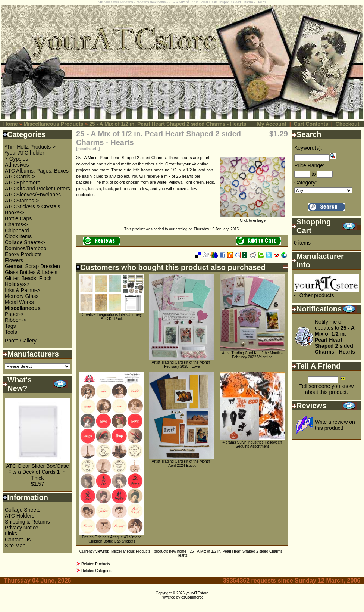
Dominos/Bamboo (26, 248)
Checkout (348, 124)
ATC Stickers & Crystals (32, 206)
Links (11, 534)
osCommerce (192, 597)
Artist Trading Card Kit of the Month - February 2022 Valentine (252, 355)
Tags (10, 326)
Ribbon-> (15, 320)
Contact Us (18, 540)
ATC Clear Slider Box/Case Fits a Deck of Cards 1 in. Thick (37, 472)
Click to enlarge (253, 219)
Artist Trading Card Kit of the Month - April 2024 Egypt (182, 463)
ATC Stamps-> (22, 201)
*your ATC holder (25, 153)
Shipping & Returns (27, 522)
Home (11, 124)
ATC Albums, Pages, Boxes (37, 171)
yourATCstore (197, 593)
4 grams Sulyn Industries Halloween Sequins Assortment (252, 444)
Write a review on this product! (335, 425)
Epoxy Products (23, 254)
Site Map (15, 546)
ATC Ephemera (23, 183)
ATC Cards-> (20, 177)
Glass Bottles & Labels (31, 272)
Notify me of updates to (335, 337)
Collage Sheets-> (25, 242)
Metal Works (19, 302)
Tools (11, 332)
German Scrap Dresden (32, 266)
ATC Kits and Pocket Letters (37, 189)
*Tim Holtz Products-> (30, 147)
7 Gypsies (16, 159)
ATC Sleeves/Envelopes (33, 195)
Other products (317, 295)
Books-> (15, 212)
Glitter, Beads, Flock (28, 278)
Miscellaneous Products (53, 124)
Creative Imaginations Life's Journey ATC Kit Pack (112, 317)
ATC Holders (20, 516)
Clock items (18, 236)
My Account (272, 124)
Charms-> (16, 224)
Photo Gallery (21, 341)
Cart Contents (311, 124)
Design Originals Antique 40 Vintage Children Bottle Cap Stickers (112, 539)
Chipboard (17, 230)
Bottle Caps (18, 218)
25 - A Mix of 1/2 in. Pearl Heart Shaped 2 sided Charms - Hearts (168, 124)
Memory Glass (22, 296)
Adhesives (17, 165)
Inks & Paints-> (23, 290)
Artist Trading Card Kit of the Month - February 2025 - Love (182, 364)
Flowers (14, 260)
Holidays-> (17, 284)
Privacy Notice (21, 528)
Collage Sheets (23, 510)
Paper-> (14, 314)
